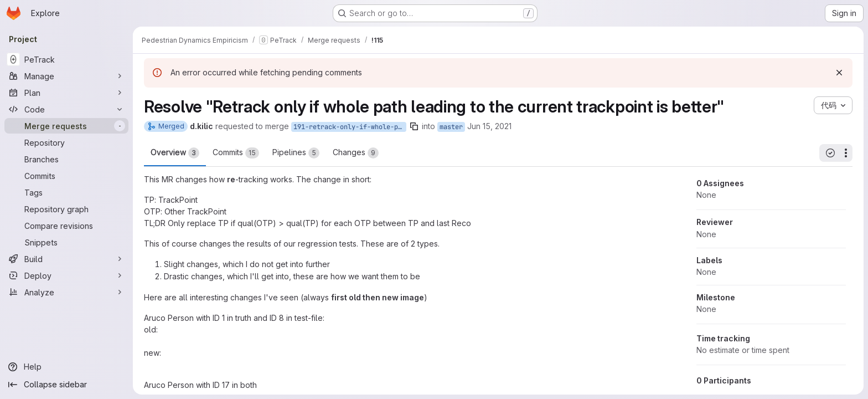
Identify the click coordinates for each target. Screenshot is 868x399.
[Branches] (66, 159)
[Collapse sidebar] (66, 385)
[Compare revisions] (66, 226)
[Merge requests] (66, 126)
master (451, 127)
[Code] (66, 109)
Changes (356, 153)
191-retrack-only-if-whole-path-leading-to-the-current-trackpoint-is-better (350, 127)
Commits (236, 153)
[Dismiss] (839, 73)
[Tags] (66, 192)
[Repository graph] (66, 209)
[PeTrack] (66, 59)
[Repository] (66, 142)
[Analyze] (66, 292)
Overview (175, 153)
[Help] (66, 367)
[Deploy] (66, 275)
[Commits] (66, 176)
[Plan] (66, 93)
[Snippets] (66, 242)
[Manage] (66, 76)
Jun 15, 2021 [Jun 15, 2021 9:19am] (489, 126)
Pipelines (296, 153)
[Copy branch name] (414, 126)
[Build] (66, 259)
